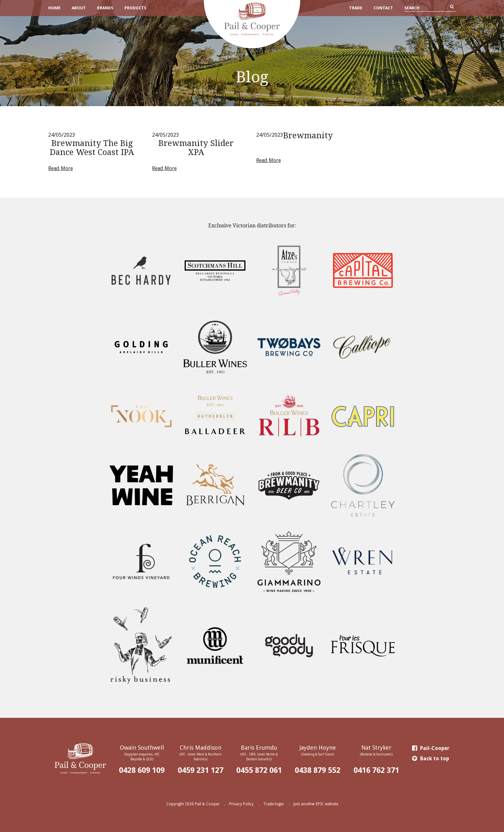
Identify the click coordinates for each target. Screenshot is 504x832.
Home (54, 8)
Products (135, 8)
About (79, 8)
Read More (61, 168)
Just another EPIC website (316, 804)
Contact (383, 8)
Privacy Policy (241, 804)
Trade (356, 8)
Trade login (274, 804)
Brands (105, 8)
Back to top (431, 759)
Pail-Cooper (431, 748)
